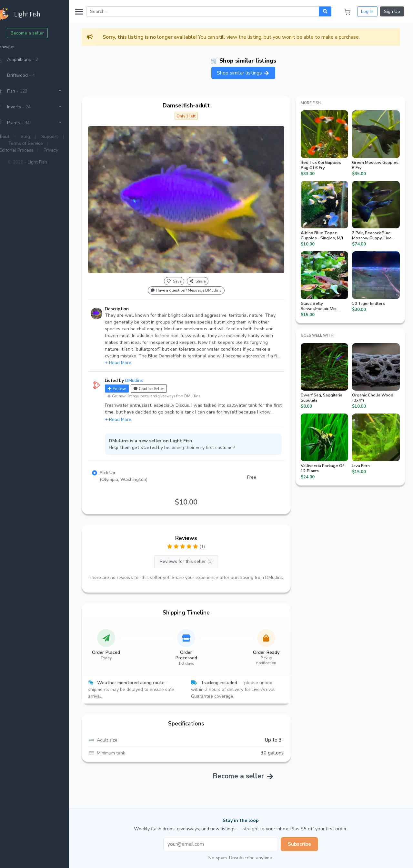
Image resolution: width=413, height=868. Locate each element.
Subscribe (307, 844)
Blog (40, 137)
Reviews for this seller (196, 554)
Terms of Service (40, 143)
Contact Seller (163, 382)
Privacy (65, 150)
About (17, 137)
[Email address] (228, 844)
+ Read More (132, 356)
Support (64, 137)
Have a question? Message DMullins (196, 284)
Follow (131, 382)
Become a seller (41, 33)
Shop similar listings (250, 73)
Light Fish (51, 162)
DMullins (148, 373)
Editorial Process (30, 150)
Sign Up (392, 11)
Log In (367, 11)
